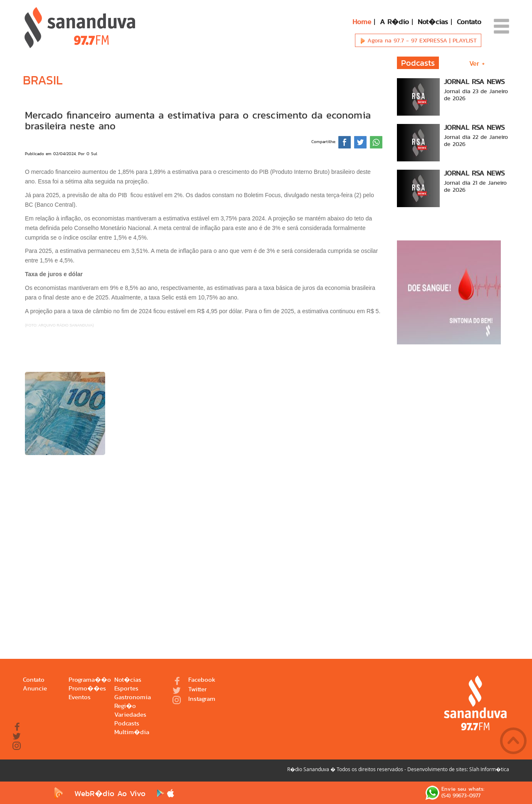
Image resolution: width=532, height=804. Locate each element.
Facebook (194, 680)
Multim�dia (132, 732)
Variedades (130, 715)
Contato (469, 22)
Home (362, 22)
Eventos (80, 697)
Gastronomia (133, 697)
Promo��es (87, 689)
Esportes (126, 689)
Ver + (477, 63)
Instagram (194, 699)
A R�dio (394, 22)
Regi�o (125, 706)
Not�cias (433, 22)
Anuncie (35, 689)
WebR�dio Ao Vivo (98, 793)
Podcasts (127, 724)
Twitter (190, 690)
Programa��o (90, 680)
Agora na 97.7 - (418, 40)
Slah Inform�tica (489, 769)
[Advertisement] (204, 544)
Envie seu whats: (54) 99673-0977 (455, 793)
